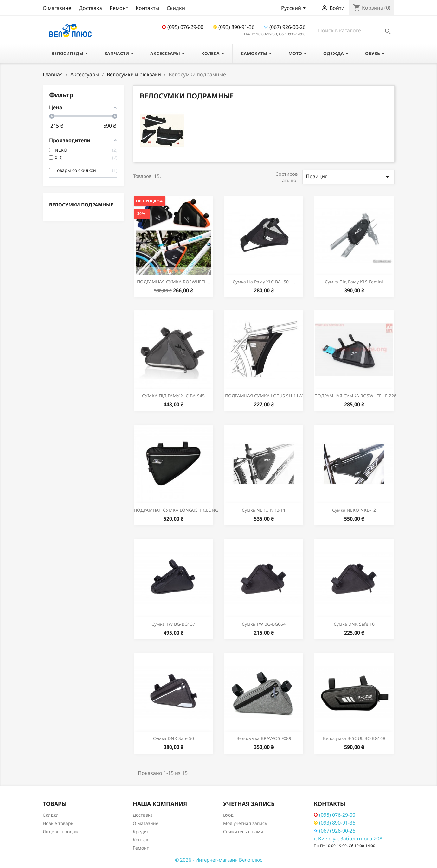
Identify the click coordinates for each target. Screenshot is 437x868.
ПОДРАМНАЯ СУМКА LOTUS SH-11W (264, 396)
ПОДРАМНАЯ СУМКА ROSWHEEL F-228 (355, 396)
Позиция (348, 177)
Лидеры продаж (61, 831)
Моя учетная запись (245, 823)
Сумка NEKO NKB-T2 (354, 510)
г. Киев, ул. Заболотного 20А (348, 839)
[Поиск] (354, 30)
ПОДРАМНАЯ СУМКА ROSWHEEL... (174, 282)
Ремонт (119, 8)
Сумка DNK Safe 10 (354, 624)
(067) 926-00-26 (285, 27)
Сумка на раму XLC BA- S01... (264, 282)
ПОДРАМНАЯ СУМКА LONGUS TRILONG (176, 510)
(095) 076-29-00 (183, 27)
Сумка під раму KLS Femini (354, 282)
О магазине (57, 8)
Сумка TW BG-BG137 (173, 624)
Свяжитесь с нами (243, 831)
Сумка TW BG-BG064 (264, 624)
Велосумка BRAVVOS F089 (264, 738)
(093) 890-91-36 (234, 27)
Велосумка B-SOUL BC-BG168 (354, 738)
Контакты (147, 8)
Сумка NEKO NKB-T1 (264, 510)
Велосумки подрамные (81, 205)
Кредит (141, 831)
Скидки (176, 8)
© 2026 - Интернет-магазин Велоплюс (218, 860)
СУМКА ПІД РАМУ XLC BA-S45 (173, 396)
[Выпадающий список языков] (295, 9)
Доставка (90, 8)
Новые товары (59, 823)
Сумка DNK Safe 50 (174, 738)
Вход (228, 815)
